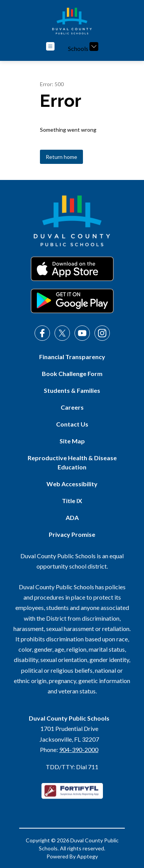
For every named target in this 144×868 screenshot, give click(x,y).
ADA (72, 517)
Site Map (72, 441)
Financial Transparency (72, 357)
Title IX (72, 501)
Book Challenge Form (72, 374)
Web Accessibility (72, 484)
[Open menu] (50, 46)
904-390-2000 (79, 749)
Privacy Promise (72, 534)
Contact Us (72, 424)
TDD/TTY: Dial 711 (72, 767)
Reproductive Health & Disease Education (72, 462)
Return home (61, 157)
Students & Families (72, 390)
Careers (72, 407)
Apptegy (87, 856)
